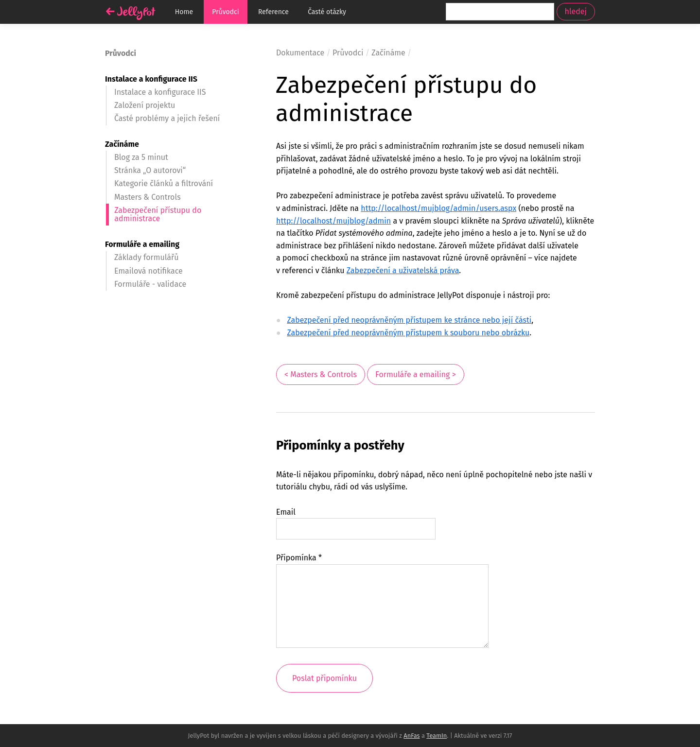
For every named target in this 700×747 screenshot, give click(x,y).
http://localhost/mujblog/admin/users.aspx (438, 208)
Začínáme (122, 144)
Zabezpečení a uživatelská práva (403, 270)
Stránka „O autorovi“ (150, 170)
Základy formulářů (147, 257)
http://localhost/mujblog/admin (333, 221)
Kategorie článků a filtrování (164, 183)
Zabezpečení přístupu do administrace (158, 215)
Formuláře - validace (150, 284)
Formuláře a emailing (142, 244)
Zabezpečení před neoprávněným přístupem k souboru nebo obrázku (408, 333)
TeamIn (437, 736)
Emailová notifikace (149, 271)
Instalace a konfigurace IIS (151, 79)
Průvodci (225, 12)
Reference (273, 12)
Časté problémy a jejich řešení (167, 118)
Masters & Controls (148, 197)
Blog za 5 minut (141, 157)
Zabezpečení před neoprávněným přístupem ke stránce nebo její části (409, 320)
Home (184, 12)
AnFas (411, 736)
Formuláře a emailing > (416, 374)
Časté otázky (327, 12)
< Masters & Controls (321, 374)
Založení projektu (145, 105)
